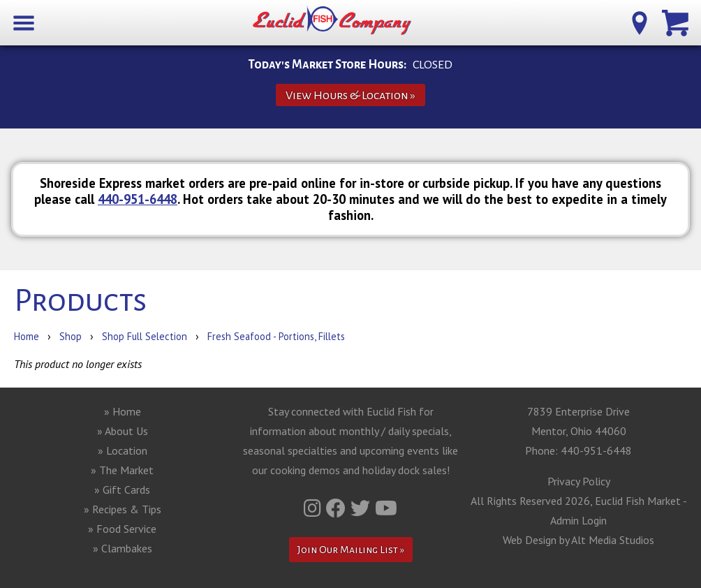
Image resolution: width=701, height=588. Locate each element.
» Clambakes (123, 548)
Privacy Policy (579, 481)
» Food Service (122, 529)
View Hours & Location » (350, 95)
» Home (123, 411)
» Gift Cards (122, 490)
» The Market (122, 470)
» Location (123, 450)
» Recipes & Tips (123, 509)
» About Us (123, 431)
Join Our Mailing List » (351, 550)
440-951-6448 (138, 199)
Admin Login (578, 520)
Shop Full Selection (145, 336)
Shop (71, 336)
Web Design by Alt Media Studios (578, 540)
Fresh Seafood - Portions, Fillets (276, 336)
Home (27, 336)
